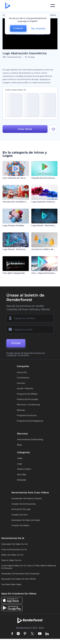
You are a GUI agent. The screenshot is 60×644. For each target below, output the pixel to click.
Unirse (16, 343)
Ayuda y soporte (25, 388)
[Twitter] (32, 634)
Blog (19, 445)
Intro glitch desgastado (14, 273)
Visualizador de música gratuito (27, 498)
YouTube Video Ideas (11, 584)
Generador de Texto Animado (26, 520)
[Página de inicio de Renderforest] (8, 6)
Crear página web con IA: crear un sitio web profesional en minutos (29, 567)
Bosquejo (22, 480)
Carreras (21, 383)
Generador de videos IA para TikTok (18, 579)
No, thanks (38, 29)
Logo (20, 464)
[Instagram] (18, 634)
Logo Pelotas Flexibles (13, 225)
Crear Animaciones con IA (14, 549)
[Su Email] (30, 329)
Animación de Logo (21, 509)
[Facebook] (12, 634)
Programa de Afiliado (27, 394)
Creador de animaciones (23, 504)
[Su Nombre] (30, 318)
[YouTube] (40, 634)
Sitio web (22, 474)
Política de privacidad (27, 399)
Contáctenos (23, 378)
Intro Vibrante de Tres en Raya (17, 178)
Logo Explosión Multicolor (44, 202)
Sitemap (21, 410)
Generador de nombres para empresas (20, 574)
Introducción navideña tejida (16, 202)
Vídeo (20, 458)
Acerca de (22, 372)
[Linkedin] (47, 634)
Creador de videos (20, 525)
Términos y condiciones (28, 405)
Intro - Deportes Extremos (44, 273)
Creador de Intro (20, 515)
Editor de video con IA (12, 555)
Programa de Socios (27, 415)
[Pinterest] (25, 634)
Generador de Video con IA (14, 544)
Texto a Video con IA (11, 560)
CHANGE (18, 28)
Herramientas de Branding (30, 439)
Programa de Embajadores (30, 421)
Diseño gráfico (24, 469)
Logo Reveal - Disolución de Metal (19, 249)
